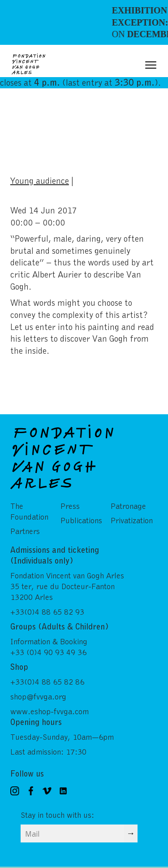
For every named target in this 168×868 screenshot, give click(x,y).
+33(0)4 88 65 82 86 (47, 681)
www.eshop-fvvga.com (50, 711)
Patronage (128, 506)
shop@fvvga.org (38, 696)
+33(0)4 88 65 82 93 (47, 612)
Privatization (132, 520)
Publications (81, 520)
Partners (25, 531)
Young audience (40, 180)
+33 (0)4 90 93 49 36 (48, 652)
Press (70, 506)
